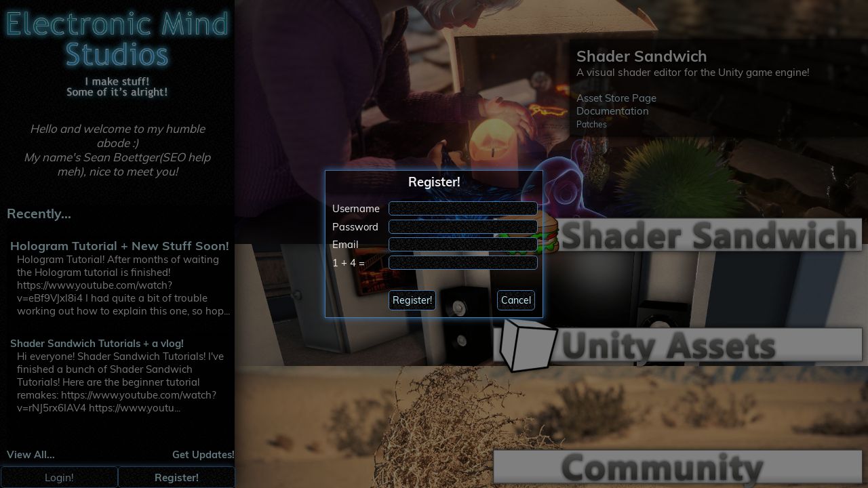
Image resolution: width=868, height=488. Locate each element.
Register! (412, 300)
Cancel (516, 300)
